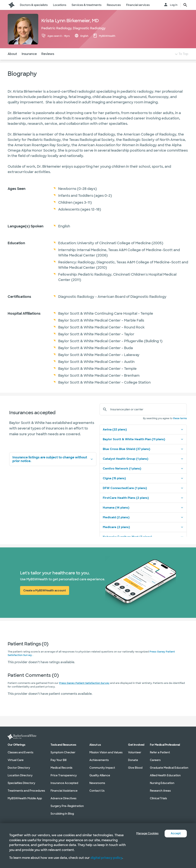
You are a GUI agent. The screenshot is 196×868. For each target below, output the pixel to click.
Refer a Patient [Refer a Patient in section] (160, 752)
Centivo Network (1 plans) (143, 476)
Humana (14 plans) (143, 515)
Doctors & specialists (34, 5)
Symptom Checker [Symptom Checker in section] (63, 752)
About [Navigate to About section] (12, 62)
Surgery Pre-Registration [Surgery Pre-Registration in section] (67, 806)
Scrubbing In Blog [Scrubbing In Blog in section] (62, 814)
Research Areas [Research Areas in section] (160, 791)
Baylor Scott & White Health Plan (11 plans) (143, 447)
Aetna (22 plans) (143, 437)
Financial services (138, 5)
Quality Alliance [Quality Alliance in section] (100, 775)
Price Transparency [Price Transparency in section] (64, 775)
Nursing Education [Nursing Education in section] (162, 783)
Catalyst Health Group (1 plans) (143, 466)
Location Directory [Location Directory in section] (20, 775)
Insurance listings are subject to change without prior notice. (53, 467)
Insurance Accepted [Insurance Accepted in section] (64, 783)
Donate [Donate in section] (133, 760)
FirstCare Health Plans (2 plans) (143, 505)
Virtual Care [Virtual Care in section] (16, 760)
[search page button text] (185, 5)
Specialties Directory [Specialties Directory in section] (21, 783)
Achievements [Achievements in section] (99, 760)
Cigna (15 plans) (143, 486)
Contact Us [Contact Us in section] (97, 791)
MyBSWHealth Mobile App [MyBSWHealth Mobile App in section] (25, 798)
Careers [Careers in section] (155, 760)
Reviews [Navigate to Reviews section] (48, 62)
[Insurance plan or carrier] (147, 417)
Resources (114, 5)
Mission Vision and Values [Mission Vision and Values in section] (106, 752)
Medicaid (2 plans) (143, 525)
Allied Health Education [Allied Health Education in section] (165, 775)
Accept (175, 833)
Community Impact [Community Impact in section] (102, 768)
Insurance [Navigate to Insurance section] (29, 62)
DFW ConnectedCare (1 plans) (143, 496)
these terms (180, 426)
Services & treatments (87, 5)
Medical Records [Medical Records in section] (61, 768)
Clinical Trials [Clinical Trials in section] (158, 798)
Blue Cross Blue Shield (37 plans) (143, 457)
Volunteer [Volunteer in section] (135, 752)
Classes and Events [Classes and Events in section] (20, 752)
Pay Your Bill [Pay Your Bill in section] (58, 760)
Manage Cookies (145, 833)
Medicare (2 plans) (143, 535)
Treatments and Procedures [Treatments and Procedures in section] (26, 791)
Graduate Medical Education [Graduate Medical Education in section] (169, 768)
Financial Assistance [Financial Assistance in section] (64, 791)
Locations (60, 5)
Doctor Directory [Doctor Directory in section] (19, 768)
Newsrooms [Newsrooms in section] (97, 783)
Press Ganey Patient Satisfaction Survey (84, 691)
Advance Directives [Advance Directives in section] (63, 798)
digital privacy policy (106, 858)
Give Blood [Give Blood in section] (135, 768)
